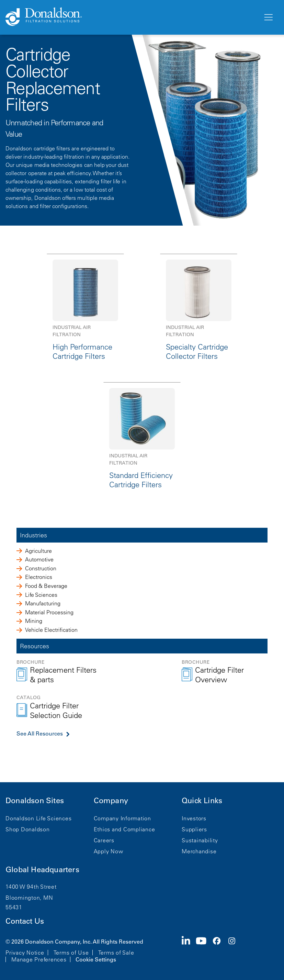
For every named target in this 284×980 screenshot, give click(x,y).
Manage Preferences (39, 959)
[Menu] (268, 18)
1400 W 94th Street (31, 887)
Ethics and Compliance (124, 829)
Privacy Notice (25, 953)
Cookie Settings (96, 959)
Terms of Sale (116, 953)
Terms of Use (71, 953)
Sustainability (200, 840)
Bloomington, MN (29, 898)
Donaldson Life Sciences (38, 818)
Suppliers (194, 829)
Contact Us (25, 921)
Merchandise (199, 851)
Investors (194, 818)
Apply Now (109, 851)
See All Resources (40, 733)
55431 (14, 907)
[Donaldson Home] (131, 17)
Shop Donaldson (28, 829)
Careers (104, 840)
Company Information (122, 818)
